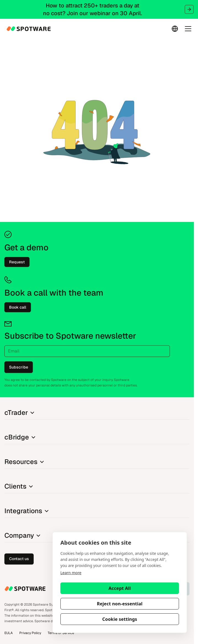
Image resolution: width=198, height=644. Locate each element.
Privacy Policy (30, 633)
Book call (18, 307)
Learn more (71, 573)
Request (17, 262)
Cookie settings (120, 619)
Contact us (19, 559)
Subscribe (19, 367)
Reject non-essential (120, 604)
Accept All (120, 588)
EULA (9, 633)
